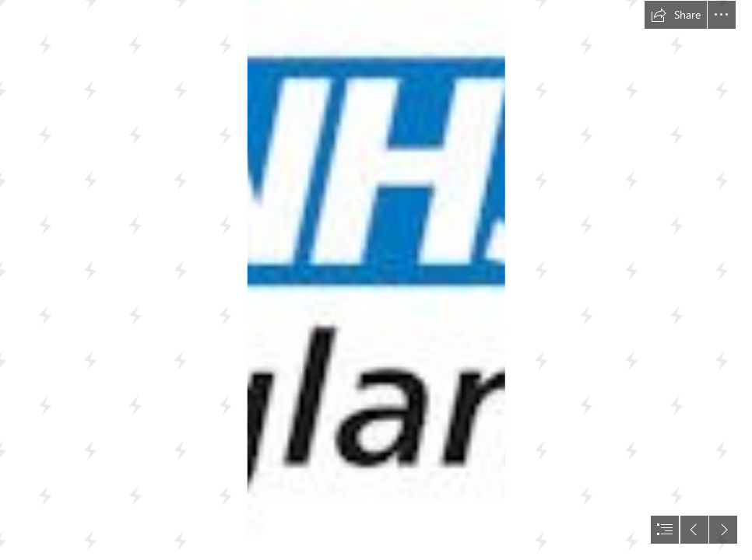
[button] (676, 15)
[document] (376, 280)
